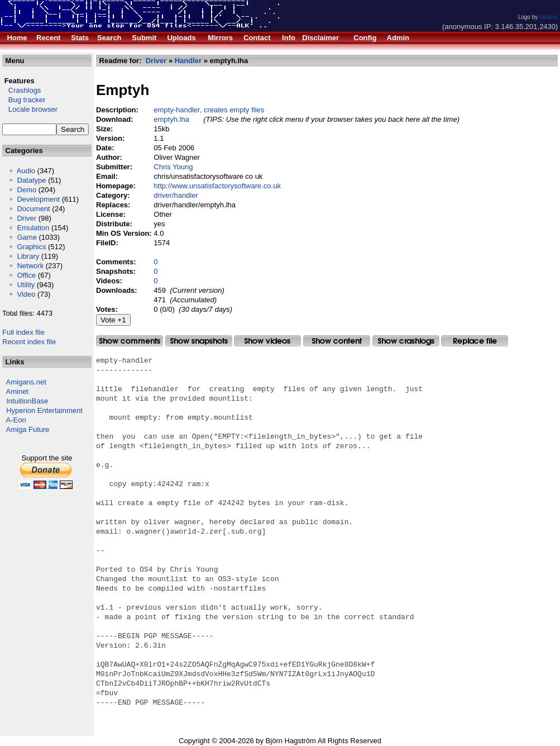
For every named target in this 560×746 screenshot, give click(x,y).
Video (26, 294)
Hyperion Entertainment (44, 410)
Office (26, 275)
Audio (26, 171)
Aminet (17, 391)
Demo (27, 190)
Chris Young (173, 167)
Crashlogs (21, 90)
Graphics (31, 247)
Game (27, 237)
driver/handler (176, 195)
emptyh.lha (171, 119)
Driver (27, 218)
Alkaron (548, 17)
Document (33, 209)
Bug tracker (24, 100)
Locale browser (30, 109)
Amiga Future (28, 429)
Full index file (23, 332)
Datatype (31, 180)
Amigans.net (26, 382)
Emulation (33, 228)
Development (38, 199)
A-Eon (16, 420)
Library (28, 256)
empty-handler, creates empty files (209, 110)
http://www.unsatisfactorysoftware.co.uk (217, 186)
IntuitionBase (27, 401)
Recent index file (29, 342)
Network (30, 266)
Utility (26, 285)
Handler (188, 61)
